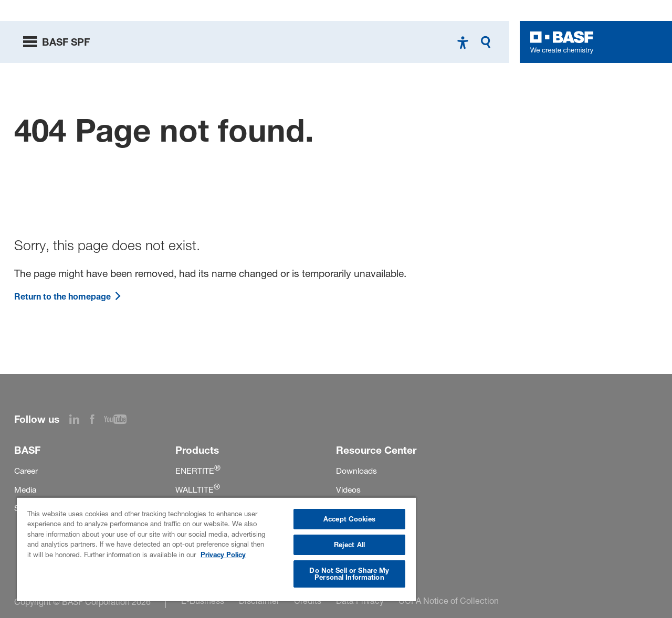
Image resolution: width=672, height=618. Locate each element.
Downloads (356, 471)
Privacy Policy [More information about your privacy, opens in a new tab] (223, 555)
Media (25, 490)
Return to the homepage (68, 296)
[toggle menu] (56, 42)
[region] (216, 549)
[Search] (488, 42)
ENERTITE (198, 471)
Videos (348, 490)
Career (26, 471)
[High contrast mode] (463, 42)
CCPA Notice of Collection (449, 601)
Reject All (349, 545)
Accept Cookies (349, 519)
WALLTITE (198, 490)
